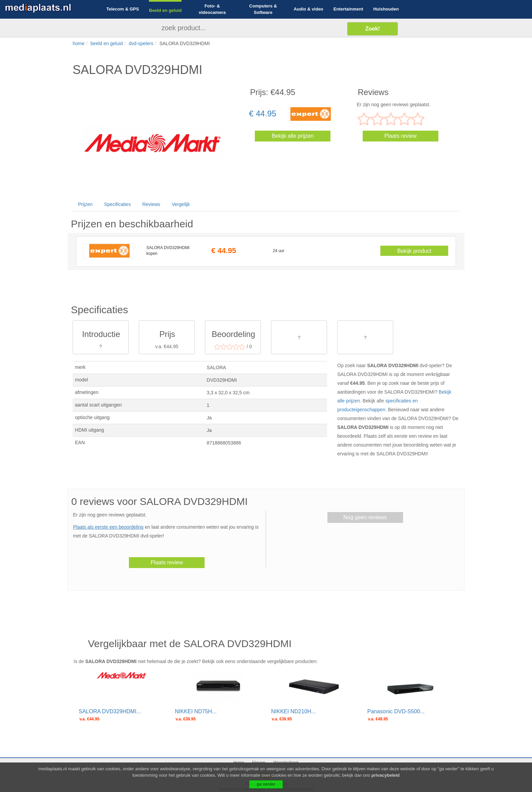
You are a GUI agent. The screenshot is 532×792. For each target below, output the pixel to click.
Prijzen (85, 204)
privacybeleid (386, 780)
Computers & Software (263, 9)
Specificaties (118, 204)
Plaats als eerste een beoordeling (108, 527)
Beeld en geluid (165, 10)
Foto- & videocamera (212, 9)
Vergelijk (181, 204)
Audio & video (308, 9)
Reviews (151, 204)
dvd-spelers (141, 43)
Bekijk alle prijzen (293, 136)
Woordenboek (286, 762)
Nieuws (259, 762)
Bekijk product (414, 251)
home (79, 43)
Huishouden (386, 9)
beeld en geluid (107, 43)
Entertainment (348, 9)
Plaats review (401, 136)
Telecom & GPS (123, 9)
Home (239, 762)
